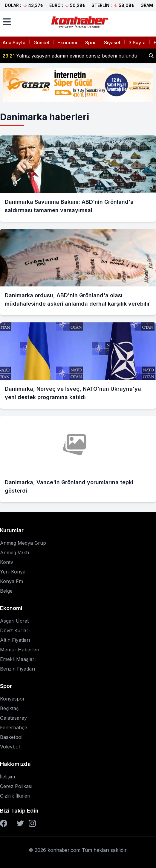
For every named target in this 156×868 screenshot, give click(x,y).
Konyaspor (12, 699)
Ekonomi (67, 43)
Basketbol (11, 737)
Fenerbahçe (14, 727)
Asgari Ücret (14, 621)
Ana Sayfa (14, 43)
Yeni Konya (13, 572)
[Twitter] (20, 823)
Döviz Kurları (15, 630)
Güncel (41, 43)
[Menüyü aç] (7, 22)
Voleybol (10, 747)
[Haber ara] (151, 56)
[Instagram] (32, 823)
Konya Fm (12, 581)
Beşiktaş (9, 708)
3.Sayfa (137, 43)
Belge (6, 591)
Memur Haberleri (20, 650)
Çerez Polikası (16, 786)
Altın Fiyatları (15, 640)
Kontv (7, 562)
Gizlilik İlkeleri (15, 796)
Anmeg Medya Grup (23, 543)
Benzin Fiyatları (17, 669)
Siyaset (112, 43)
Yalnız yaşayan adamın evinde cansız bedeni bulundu (70, 56)
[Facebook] (4, 823)
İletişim (7, 777)
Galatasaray (13, 718)
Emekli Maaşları (18, 659)
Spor (91, 43)
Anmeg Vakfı (14, 552)
